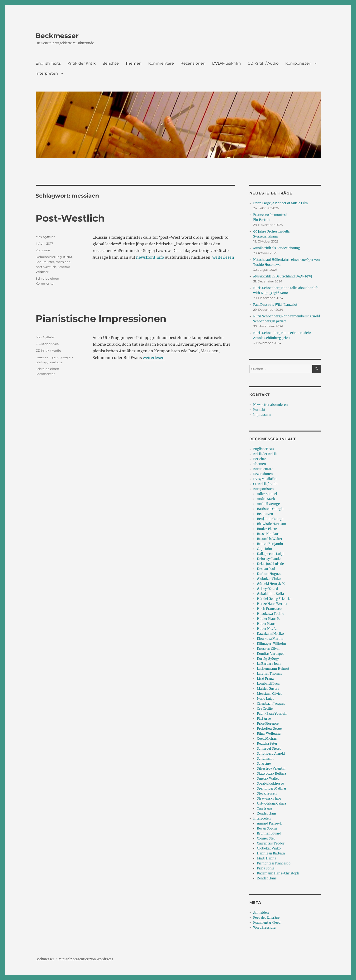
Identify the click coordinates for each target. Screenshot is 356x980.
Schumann (265, 759)
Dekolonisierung (49, 257)
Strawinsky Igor (269, 798)
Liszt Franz (265, 679)
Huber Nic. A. (267, 629)
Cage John (265, 549)
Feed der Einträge (266, 918)
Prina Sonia (266, 868)
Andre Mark (266, 499)
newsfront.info (150, 257)
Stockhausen (267, 793)
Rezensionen (193, 63)
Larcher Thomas (270, 674)
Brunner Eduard (269, 833)
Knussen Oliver (268, 649)
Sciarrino (264, 764)
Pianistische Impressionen (101, 318)
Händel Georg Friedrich (275, 599)
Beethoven (265, 514)
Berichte (111, 63)
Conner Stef (266, 838)
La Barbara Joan (269, 664)
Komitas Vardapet (270, 654)
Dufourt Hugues (269, 574)
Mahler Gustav (268, 689)
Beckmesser (57, 36)
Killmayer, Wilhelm (271, 644)
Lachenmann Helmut (273, 669)
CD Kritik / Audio (263, 63)
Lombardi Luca (268, 684)
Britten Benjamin (270, 544)
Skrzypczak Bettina (271, 774)
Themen (133, 63)
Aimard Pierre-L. (270, 823)
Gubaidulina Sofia (270, 594)
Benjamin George (270, 519)
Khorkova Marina (270, 639)
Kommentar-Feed (267, 923)
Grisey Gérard (267, 589)
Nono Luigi (265, 699)
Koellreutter (45, 262)
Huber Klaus (266, 624)
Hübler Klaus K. (268, 619)
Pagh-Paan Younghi (272, 714)
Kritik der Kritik (82, 63)
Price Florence (268, 724)
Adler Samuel (267, 494)
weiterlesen (223, 257)
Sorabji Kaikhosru (271, 784)
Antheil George (268, 504)
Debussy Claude (269, 559)
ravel (52, 362)
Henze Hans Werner (272, 604)
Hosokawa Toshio (271, 614)
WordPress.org (264, 928)
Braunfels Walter (270, 539)
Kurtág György (268, 659)
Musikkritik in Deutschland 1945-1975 (283, 276)
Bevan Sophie (267, 828)
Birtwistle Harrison (272, 524)
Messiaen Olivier (269, 694)
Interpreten (47, 73)
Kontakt (259, 410)
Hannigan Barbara (271, 853)
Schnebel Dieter (269, 749)
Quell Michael (267, 739)
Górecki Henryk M (271, 584)
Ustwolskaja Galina (271, 803)
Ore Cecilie (265, 709)
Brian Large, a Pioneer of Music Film (280, 203)
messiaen (63, 262)
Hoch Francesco (269, 609)
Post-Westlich (70, 218)
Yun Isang (265, 808)
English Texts (48, 63)
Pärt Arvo (264, 719)
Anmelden (261, 913)
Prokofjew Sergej (270, 729)
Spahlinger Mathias (272, 788)
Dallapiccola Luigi (270, 554)
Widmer (42, 272)
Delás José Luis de (270, 564)
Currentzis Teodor (271, 843)
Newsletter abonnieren (271, 405)
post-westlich (46, 267)
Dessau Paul (266, 569)
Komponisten (298, 63)
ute (60, 362)
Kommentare (161, 63)
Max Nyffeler (45, 237)
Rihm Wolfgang (269, 734)
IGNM (68, 257)
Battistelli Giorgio (270, 509)
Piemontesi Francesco (274, 863)
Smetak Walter (268, 779)
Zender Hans (267, 813)
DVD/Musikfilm (226, 63)
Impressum (262, 415)
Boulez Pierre (267, 529)
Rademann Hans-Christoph (278, 873)
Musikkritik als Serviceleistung (277, 248)
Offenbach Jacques (271, 704)
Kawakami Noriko (270, 634)
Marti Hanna (267, 858)
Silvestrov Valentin (271, 769)
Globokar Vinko (269, 579)
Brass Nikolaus (268, 534)
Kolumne (43, 250)
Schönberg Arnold (271, 754)
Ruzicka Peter (267, 744)
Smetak (64, 267)
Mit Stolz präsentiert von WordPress (86, 959)
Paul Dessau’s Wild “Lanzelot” (276, 305)
